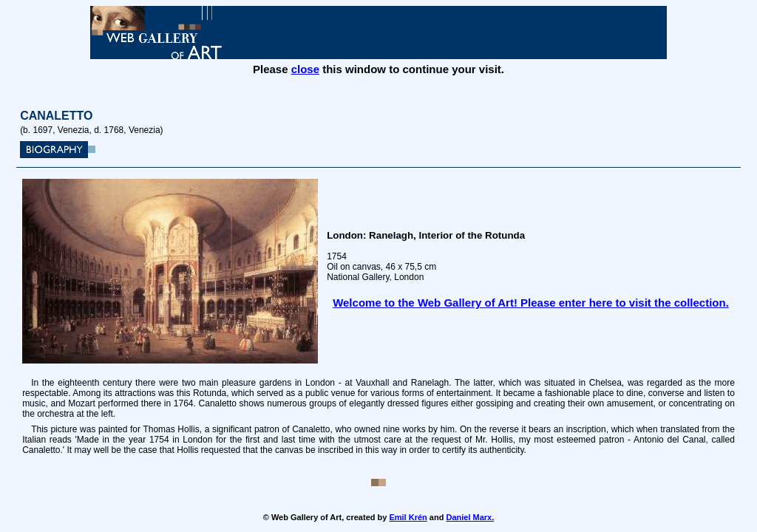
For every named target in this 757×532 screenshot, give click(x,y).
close (305, 69)
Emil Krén (408, 517)
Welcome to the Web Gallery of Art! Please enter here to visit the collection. (531, 303)
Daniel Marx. (470, 517)
